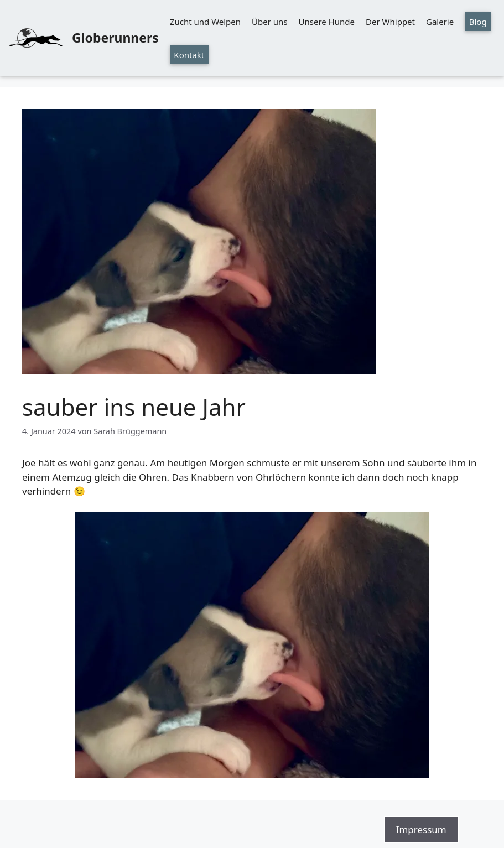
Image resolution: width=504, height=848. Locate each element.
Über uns (269, 22)
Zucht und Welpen (205, 22)
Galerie (440, 22)
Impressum (421, 829)
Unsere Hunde (327, 22)
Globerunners (115, 38)
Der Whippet (390, 22)
